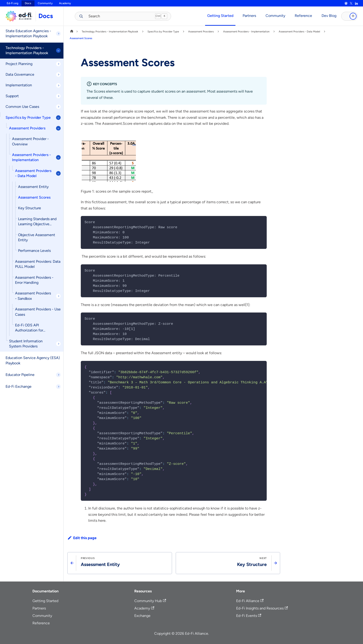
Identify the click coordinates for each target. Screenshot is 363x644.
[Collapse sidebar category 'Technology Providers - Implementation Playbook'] (58, 50)
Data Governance (20, 74)
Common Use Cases (22, 107)
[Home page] (72, 32)
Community (45, 3)
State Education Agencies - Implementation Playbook (28, 33)
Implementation (19, 85)
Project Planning (19, 64)
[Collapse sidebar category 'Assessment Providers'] (58, 128)
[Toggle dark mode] (349, 16)
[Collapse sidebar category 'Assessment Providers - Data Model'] (58, 173)
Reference (303, 16)
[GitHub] (346, 3)
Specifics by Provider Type (28, 117)
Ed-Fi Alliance (250, 601)
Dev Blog (329, 16)
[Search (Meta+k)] (120, 16)
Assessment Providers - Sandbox (33, 296)
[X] (351, 3)
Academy (65, 3)
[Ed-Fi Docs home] (18, 16)
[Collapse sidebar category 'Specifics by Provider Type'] (58, 118)
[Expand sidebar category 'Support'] (58, 96)
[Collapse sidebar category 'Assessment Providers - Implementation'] (58, 157)
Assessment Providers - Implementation (31, 157)
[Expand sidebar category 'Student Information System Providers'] (58, 344)
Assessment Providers (27, 128)
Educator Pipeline (20, 375)
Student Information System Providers (26, 344)
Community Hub (150, 601)
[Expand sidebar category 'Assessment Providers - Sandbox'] (58, 296)
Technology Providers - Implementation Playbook (27, 50)
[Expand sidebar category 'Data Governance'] (58, 75)
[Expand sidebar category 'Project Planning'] (58, 64)
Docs (46, 16)
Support (12, 96)
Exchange (142, 616)
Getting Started (220, 16)
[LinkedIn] (356, 3)
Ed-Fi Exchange (19, 386)
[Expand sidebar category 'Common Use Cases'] (58, 107)
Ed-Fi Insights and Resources (262, 608)
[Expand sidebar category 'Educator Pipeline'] (58, 375)
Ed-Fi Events (249, 616)
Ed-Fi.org (13, 3)
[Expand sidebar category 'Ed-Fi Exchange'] (58, 387)
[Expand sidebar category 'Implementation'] (58, 85)
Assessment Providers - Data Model (33, 173)
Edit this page (82, 538)
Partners (249, 16)
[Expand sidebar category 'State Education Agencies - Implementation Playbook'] (58, 34)
